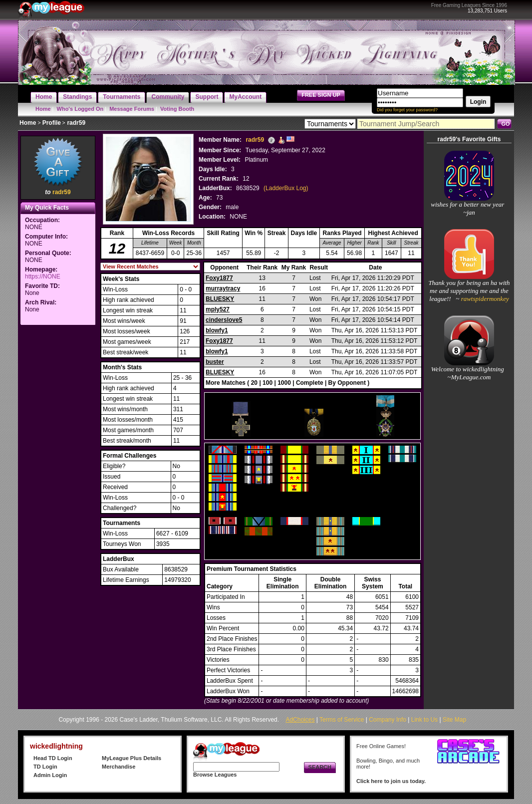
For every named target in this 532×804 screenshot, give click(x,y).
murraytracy (223, 288)
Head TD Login (53, 758)
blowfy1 (217, 330)
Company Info (388, 720)
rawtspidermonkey (484, 299)
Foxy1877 (219, 278)
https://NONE (43, 276)
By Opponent (347, 383)
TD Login (45, 767)
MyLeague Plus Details (132, 758)
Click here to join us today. (391, 781)
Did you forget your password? (407, 110)
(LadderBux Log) (286, 188)
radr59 (62, 192)
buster (215, 362)
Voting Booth (177, 109)
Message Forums (132, 109)
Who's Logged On (80, 109)
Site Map (454, 720)
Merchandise (119, 767)
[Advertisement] (58, 477)
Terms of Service (342, 720)
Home (43, 109)
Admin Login (50, 775)
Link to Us (424, 720)
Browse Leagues (215, 775)
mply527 (218, 309)
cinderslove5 (224, 320)
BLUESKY (220, 299)
